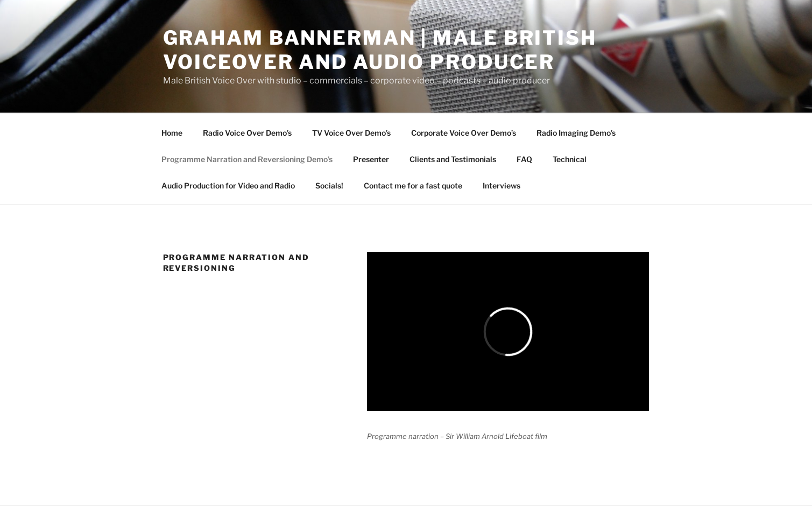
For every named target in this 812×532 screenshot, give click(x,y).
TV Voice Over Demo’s (351, 133)
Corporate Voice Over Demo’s (464, 133)
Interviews (502, 185)
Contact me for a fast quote (413, 185)
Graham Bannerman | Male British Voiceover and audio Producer (380, 50)
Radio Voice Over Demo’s (247, 133)
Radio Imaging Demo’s (576, 133)
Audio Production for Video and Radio (228, 185)
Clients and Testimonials (453, 159)
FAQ (524, 159)
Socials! (329, 185)
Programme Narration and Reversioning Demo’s (247, 159)
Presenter (371, 159)
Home (172, 133)
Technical (570, 159)
